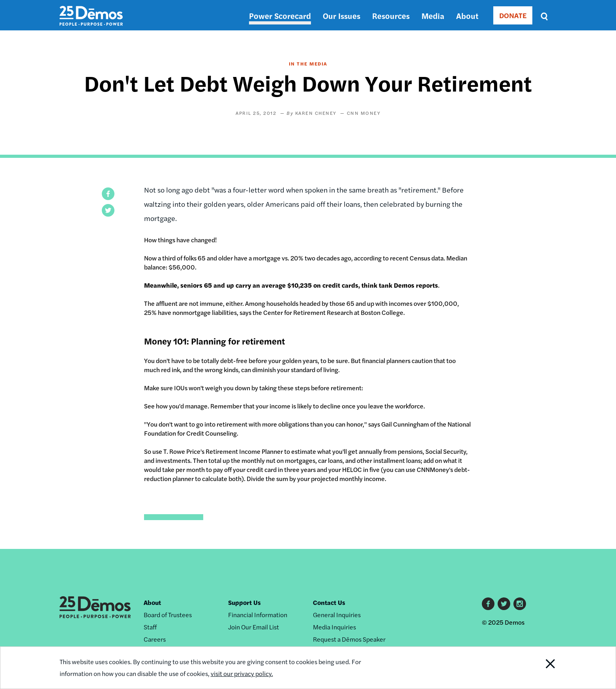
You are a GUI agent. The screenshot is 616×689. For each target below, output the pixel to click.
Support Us (244, 602)
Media (433, 16)
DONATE (513, 15)
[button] (108, 194)
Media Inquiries (334, 627)
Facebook (488, 604)
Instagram (520, 604)
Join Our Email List (254, 627)
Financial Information (258, 615)
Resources (391, 16)
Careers (155, 639)
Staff (150, 627)
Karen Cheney (316, 113)
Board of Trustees (168, 615)
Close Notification (540, 668)
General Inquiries (337, 615)
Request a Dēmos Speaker (349, 639)
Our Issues (342, 16)
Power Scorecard (280, 16)
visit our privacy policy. (242, 673)
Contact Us (329, 602)
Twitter (504, 604)
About (467, 16)
